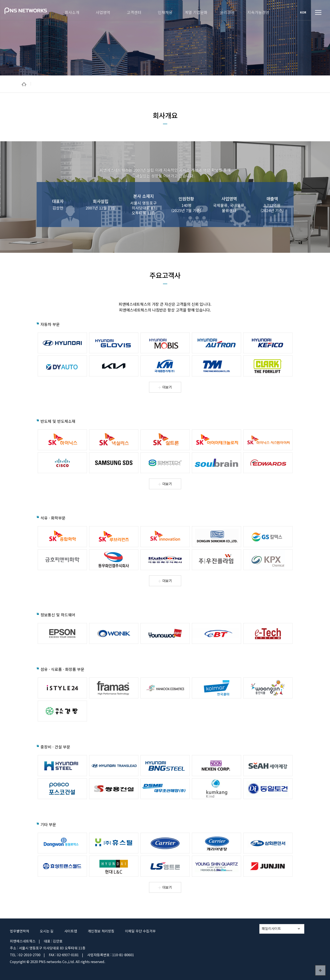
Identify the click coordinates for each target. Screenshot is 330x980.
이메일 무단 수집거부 (140, 931)
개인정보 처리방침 (101, 931)
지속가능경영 (258, 12)
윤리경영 (227, 12)
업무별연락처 (19, 931)
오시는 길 (47, 931)
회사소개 (72, 12)
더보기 (165, 387)
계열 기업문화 (196, 12)
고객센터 (134, 12)
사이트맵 (71, 931)
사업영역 (103, 12)
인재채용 (165, 12)
